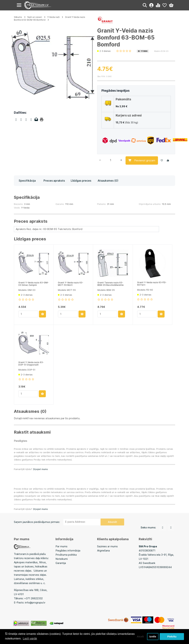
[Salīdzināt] (168, 160)
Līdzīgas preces (81, 181)
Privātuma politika (66, 555)
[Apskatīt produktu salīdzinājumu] (159, 5)
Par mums (61, 546)
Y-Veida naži (53, 17)
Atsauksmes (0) (108, 181)
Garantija (61, 563)
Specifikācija (27, 181)
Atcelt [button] (140, 637)
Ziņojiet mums (40, 469)
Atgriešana (103, 551)
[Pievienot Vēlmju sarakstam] (162, 160)
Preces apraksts (54, 181)
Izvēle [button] (153, 637)
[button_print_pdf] (42, 120)
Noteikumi (62, 559)
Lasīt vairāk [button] (30, 639)
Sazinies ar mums (107, 546)
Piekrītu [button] (172, 637)
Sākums (18, 17)
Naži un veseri (35, 17)
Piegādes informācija (68, 551)
